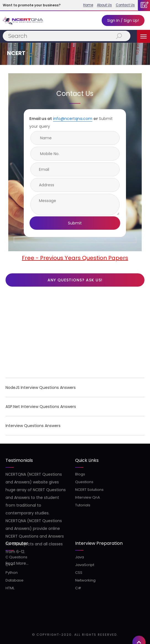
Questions (84, 482)
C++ (9, 565)
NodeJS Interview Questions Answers (41, 388)
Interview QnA (88, 497)
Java (80, 557)
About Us (104, 5)
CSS (79, 573)
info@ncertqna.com (73, 119)
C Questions (16, 557)
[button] (139, 482)
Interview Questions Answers (33, 426)
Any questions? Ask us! (75, 280)
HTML (10, 588)
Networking (85, 580)
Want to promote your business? (32, 5)
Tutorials (83, 505)
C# (78, 588)
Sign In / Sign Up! (123, 20)
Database (15, 580)
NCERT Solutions (89, 490)
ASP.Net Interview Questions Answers (41, 407)
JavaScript (85, 565)
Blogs (80, 474)
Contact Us (125, 5)
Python (12, 573)
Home (88, 5)
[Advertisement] (75, 334)
